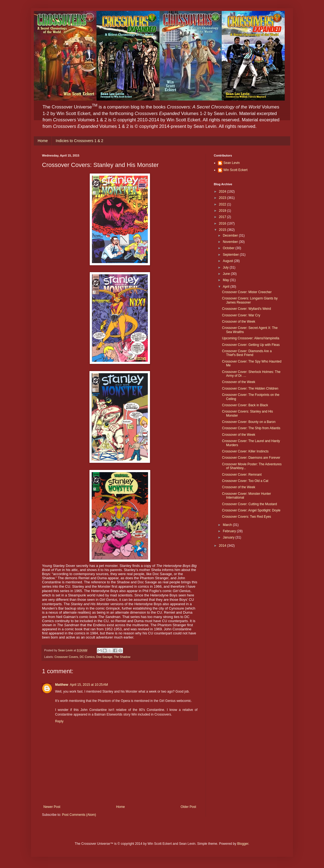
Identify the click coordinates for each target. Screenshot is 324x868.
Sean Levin (232, 163)
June (227, 274)
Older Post (188, 807)
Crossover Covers (66, 657)
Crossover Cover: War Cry (241, 315)
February (230, 531)
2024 (223, 192)
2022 (223, 204)
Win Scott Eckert (235, 170)
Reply (59, 721)
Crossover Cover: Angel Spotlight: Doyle (251, 510)
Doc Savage (104, 657)
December (231, 236)
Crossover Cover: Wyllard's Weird (246, 309)
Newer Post (52, 807)
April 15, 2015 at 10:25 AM (89, 685)
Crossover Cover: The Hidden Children (250, 389)
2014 (223, 546)
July (226, 267)
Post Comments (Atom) (79, 815)
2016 (223, 223)
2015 (223, 230)
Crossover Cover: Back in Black (245, 405)
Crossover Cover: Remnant (242, 475)
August (228, 261)
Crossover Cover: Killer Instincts (245, 451)
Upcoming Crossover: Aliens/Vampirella (251, 338)
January (229, 537)
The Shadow (122, 657)
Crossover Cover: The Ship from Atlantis (251, 428)
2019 (223, 211)
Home (43, 141)
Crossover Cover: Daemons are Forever (251, 458)
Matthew (62, 685)
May (226, 280)
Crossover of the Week (239, 322)
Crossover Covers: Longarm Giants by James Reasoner (250, 300)
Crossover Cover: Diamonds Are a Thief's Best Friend (247, 353)
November (231, 242)
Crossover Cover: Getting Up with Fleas (251, 345)
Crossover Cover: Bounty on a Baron (249, 422)
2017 (223, 217)
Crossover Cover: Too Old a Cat (245, 481)
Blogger (243, 844)
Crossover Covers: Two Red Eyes (247, 517)
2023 (223, 198)
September (231, 255)
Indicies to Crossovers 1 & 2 (79, 141)
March (228, 525)
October (229, 248)
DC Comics (87, 657)
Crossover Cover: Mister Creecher (247, 292)
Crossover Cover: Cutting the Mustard (249, 504)
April (226, 287)
